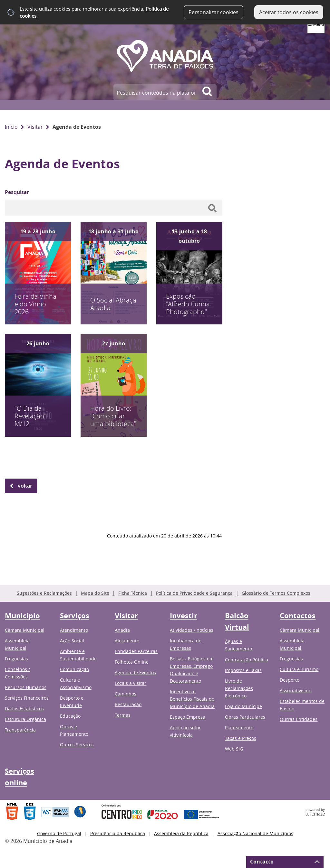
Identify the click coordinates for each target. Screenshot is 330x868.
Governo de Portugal (59, 833)
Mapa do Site (95, 593)
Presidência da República (118, 833)
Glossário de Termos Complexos (276, 593)
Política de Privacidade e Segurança (194, 593)
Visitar (35, 127)
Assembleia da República (181, 833)
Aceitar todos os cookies (289, 12)
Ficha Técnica (133, 593)
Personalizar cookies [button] (214, 12)
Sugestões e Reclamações (44, 593)
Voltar (25, 486)
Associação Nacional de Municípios (255, 833)
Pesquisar (17, 192)
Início (11, 127)
